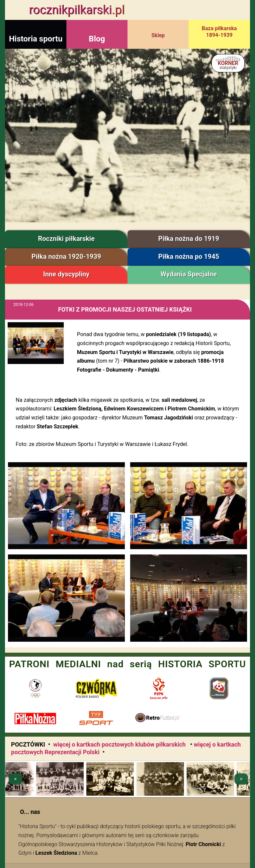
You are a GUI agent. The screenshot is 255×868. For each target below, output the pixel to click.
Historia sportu (36, 39)
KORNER (228, 65)
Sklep (158, 35)
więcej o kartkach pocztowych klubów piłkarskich (120, 744)
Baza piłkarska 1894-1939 (219, 32)
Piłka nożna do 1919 (189, 239)
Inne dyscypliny (66, 274)
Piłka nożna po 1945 (189, 256)
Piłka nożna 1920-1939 (66, 256)
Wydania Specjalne (189, 274)
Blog (97, 39)
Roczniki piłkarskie (66, 239)
